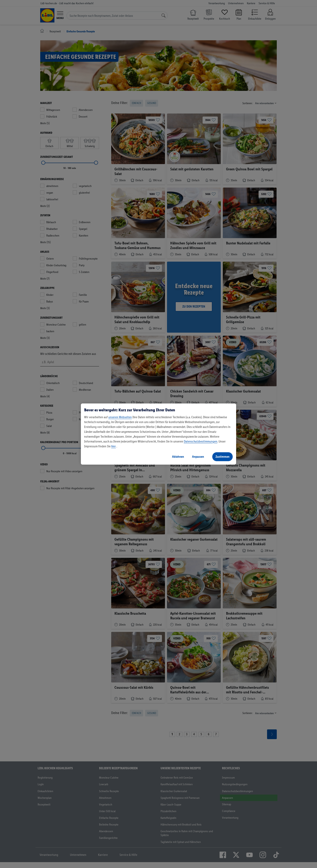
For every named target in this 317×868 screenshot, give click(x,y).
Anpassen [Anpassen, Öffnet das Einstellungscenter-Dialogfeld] (198, 457)
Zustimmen (222, 457)
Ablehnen (178, 457)
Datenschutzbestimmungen (201, 441)
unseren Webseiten (120, 417)
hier (114, 446)
